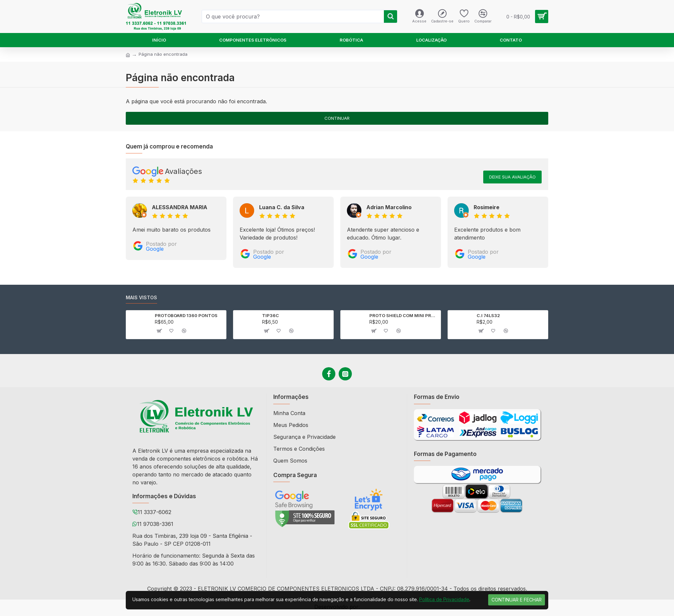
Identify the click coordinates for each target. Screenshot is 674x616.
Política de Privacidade (444, 599)
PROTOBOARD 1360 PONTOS (186, 315)
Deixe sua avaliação (512, 177)
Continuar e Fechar (517, 600)
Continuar (337, 118)
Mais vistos (141, 297)
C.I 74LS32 (488, 315)
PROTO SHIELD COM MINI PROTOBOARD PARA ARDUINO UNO (404, 315)
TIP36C (270, 315)
